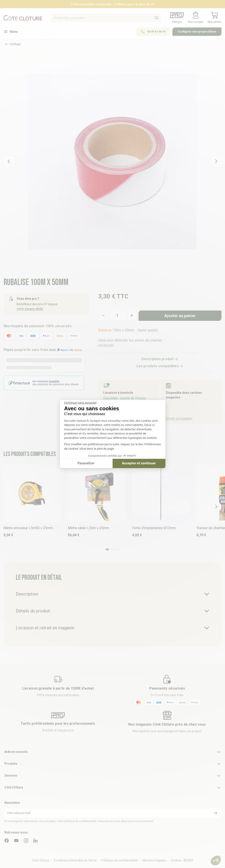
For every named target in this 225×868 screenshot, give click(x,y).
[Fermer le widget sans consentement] (80, 403)
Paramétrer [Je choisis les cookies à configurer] (86, 463)
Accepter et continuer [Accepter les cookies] (139, 463)
